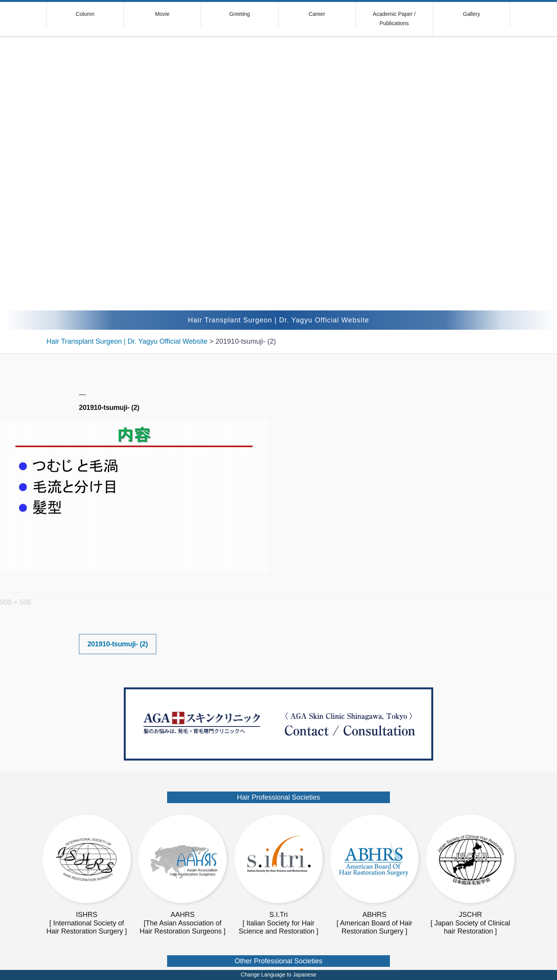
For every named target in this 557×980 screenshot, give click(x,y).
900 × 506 (16, 602)
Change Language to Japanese (278, 975)
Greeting (239, 14)
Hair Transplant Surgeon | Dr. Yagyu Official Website (279, 320)
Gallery (472, 14)
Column (85, 14)
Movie (162, 14)
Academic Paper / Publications (394, 19)
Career (317, 14)
